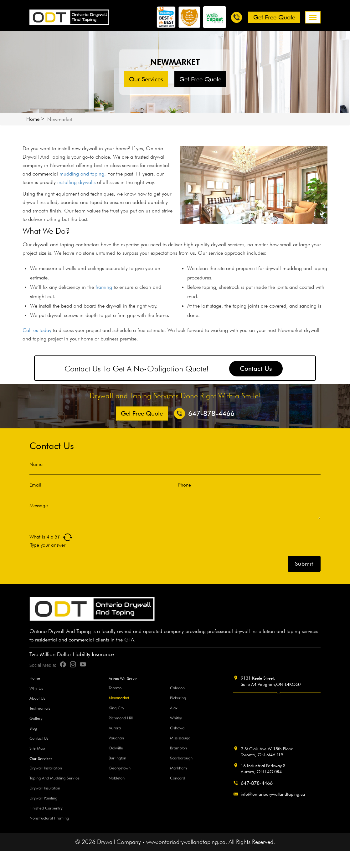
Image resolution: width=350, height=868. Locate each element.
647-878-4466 (257, 783)
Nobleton (117, 778)
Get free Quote (274, 17)
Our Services (146, 79)
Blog (33, 728)
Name (36, 464)
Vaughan (116, 738)
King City (116, 708)
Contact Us (256, 369)
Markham (178, 768)
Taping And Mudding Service (54, 778)
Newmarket (119, 698)
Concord (178, 778)
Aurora (115, 728)
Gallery (36, 718)
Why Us (36, 688)
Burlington (117, 758)
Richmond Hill (121, 718)
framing (104, 287)
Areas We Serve (123, 679)
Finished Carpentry (46, 808)
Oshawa (177, 728)
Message (39, 506)
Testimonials (40, 708)
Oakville (116, 748)
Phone (185, 485)
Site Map (37, 748)
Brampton (178, 748)
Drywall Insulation (45, 788)
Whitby (176, 718)
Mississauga (180, 738)
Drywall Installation (46, 768)
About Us (37, 698)
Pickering (178, 698)
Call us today (37, 330)
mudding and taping (82, 174)
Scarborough (181, 758)
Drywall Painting (43, 798)
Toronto (115, 688)
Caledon (177, 688)
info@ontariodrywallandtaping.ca (273, 794)
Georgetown (120, 768)
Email (35, 485)
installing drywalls (76, 182)
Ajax (174, 708)
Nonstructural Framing (49, 818)
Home (33, 119)
